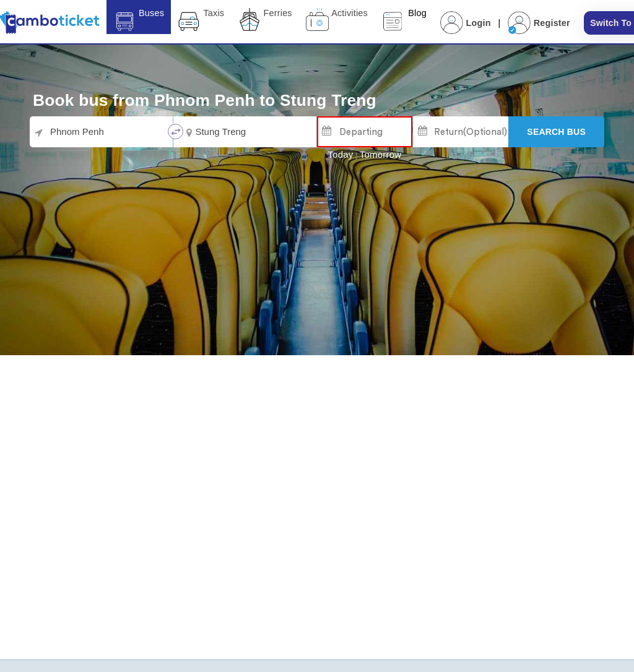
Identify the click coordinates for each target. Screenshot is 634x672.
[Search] (556, 132)
